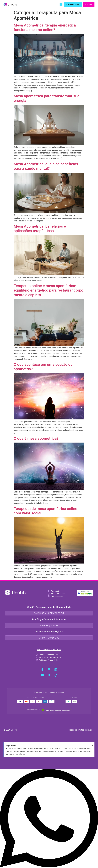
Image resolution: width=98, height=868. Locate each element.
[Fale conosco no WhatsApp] (49, 867)
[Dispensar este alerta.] (92, 745)
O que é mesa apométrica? (36, 438)
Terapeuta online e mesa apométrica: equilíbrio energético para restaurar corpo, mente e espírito (49, 290)
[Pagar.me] (56, 710)
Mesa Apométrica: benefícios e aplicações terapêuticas (40, 229)
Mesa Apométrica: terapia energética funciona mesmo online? (45, 27)
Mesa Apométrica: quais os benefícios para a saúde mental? (46, 166)
